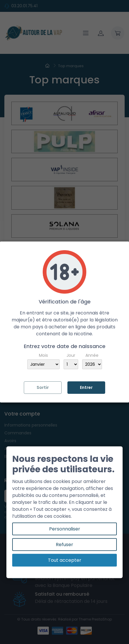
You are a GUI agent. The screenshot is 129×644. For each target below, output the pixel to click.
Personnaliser (65, 529)
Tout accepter (65, 560)
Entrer (86, 387)
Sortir (43, 387)
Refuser (64, 545)
